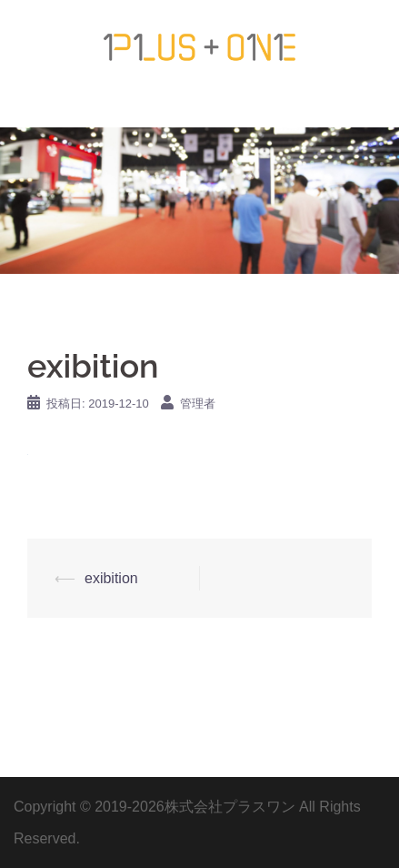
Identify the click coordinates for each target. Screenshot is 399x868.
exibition (111, 578)
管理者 (198, 404)
